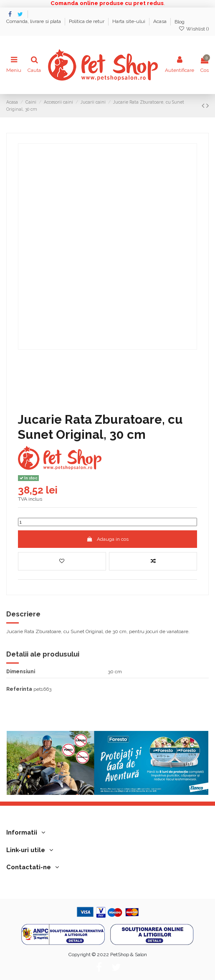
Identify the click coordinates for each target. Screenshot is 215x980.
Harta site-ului (129, 22)
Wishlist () (194, 29)
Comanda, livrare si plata (34, 22)
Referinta (19, 689)
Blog (180, 22)
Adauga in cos (107, 539)
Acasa (161, 22)
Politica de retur (87, 22)
